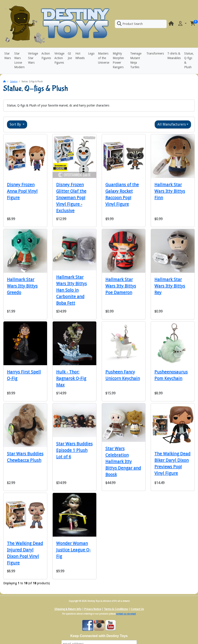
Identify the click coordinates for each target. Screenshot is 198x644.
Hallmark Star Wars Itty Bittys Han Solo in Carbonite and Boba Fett (71, 290)
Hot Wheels (80, 56)
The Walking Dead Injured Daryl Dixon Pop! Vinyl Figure (25, 553)
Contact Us (137, 609)
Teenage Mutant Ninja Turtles (136, 60)
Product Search (130, 24)
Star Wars (8, 56)
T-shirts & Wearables (174, 56)
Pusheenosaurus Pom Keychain (171, 375)
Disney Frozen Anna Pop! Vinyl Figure (22, 191)
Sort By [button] (16, 124)
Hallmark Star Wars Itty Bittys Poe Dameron (121, 286)
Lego (91, 53)
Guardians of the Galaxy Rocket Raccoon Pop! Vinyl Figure (122, 194)
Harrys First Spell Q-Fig (24, 375)
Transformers (155, 53)
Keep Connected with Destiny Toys (99, 636)
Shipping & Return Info (68, 609)
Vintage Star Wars (33, 58)
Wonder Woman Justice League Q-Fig (73, 550)
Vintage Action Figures (59, 58)
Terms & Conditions (116, 609)
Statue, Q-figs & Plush (189, 60)
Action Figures (46, 56)
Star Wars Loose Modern (19, 60)
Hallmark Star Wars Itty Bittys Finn (170, 191)
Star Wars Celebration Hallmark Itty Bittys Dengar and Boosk (123, 462)
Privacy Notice (93, 609)
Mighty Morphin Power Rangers (118, 60)
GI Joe (70, 56)
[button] (182, 24)
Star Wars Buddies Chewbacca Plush (25, 457)
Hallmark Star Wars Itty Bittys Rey (170, 286)
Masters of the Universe (104, 58)
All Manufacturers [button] (172, 124)
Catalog (14, 82)
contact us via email (126, 614)
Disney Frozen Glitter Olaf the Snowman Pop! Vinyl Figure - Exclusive (71, 198)
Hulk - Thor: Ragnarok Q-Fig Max (71, 378)
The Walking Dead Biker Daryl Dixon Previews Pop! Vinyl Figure (172, 463)
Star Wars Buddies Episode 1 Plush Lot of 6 (74, 450)
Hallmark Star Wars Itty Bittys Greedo (22, 286)
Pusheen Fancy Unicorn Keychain (123, 375)
